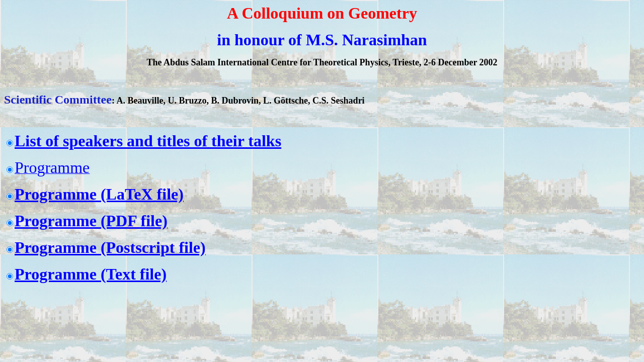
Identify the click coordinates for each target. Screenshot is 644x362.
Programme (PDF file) (91, 221)
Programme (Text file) (91, 274)
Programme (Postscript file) (110, 247)
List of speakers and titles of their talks (148, 141)
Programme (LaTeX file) (99, 194)
